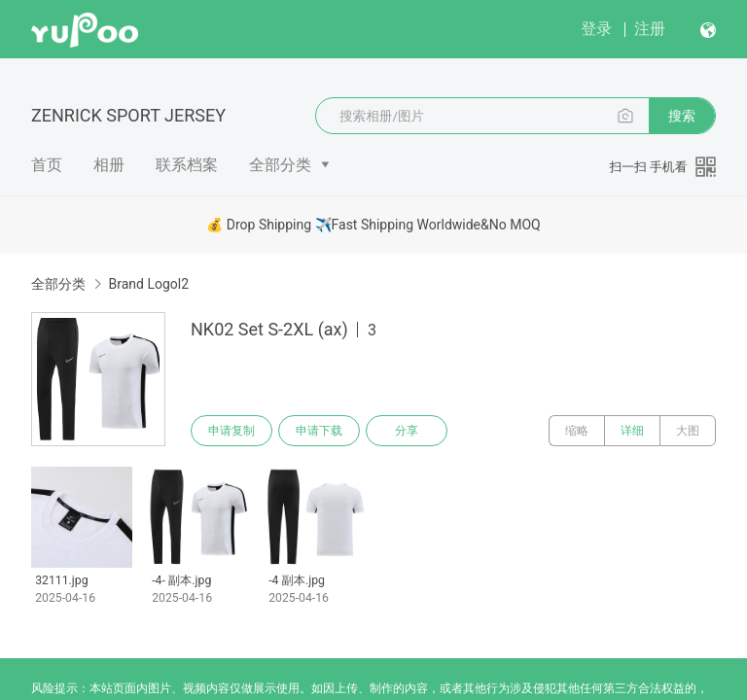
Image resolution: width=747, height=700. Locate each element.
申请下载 (319, 431)
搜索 (682, 116)
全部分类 (280, 165)
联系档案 (187, 165)
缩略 (577, 431)
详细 (632, 431)
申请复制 (231, 431)
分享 (407, 431)
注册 (650, 29)
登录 (596, 29)
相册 (109, 165)
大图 (688, 431)
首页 (47, 165)
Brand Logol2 (148, 284)
